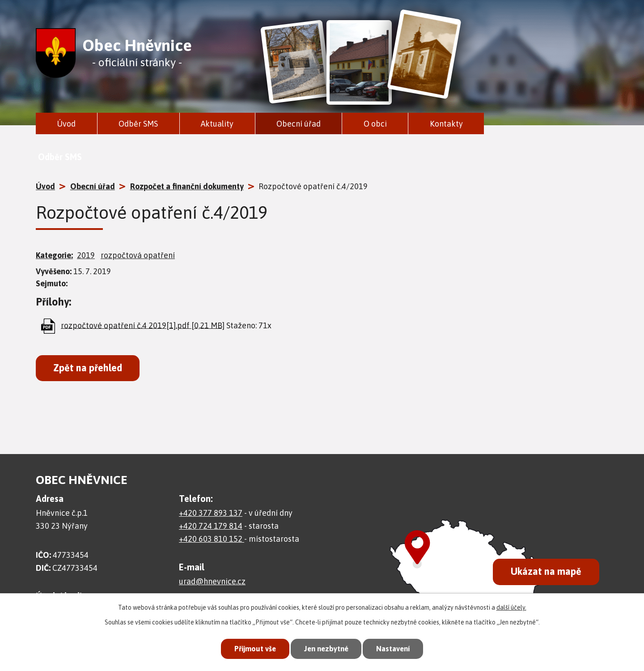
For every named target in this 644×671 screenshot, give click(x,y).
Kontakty (446, 124)
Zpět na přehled (88, 368)
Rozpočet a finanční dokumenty (187, 186)
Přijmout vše (252, 649)
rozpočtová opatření (138, 255)
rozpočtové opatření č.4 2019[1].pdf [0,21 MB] (143, 325)
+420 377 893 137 (211, 513)
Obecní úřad (299, 124)
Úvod (66, 124)
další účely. (511, 607)
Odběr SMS (138, 124)
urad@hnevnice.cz (212, 581)
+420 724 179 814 (211, 526)
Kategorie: (54, 255)
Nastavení (395, 649)
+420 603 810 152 (212, 539)
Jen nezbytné (326, 649)
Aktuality (217, 124)
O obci (375, 124)
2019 (86, 255)
